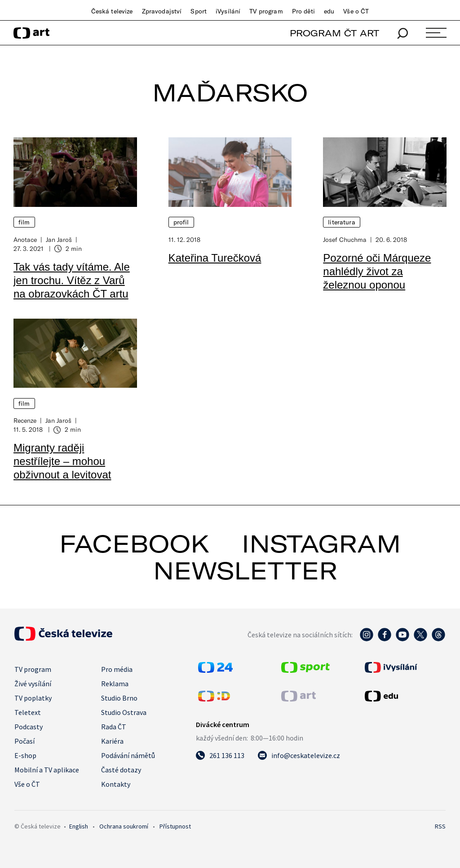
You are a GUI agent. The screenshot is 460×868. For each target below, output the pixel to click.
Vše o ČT (356, 11)
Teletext (28, 712)
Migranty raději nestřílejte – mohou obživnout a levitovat (62, 461)
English (79, 826)
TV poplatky (33, 698)
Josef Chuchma (345, 239)
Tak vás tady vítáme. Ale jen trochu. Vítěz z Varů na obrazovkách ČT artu (72, 280)
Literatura (341, 222)
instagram (321, 544)
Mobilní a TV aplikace (47, 770)
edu (329, 11)
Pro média (117, 669)
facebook (134, 544)
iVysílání (228, 11)
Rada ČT (114, 727)
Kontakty (116, 784)
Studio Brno (119, 698)
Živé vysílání (33, 684)
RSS (440, 826)
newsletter (245, 570)
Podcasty (29, 727)
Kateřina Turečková (215, 258)
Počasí (24, 741)
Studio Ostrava (124, 712)
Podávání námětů (128, 755)
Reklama (115, 684)
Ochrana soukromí (124, 826)
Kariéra (112, 741)
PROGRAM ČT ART (334, 33)
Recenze (25, 420)
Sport (199, 11)
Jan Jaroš (59, 239)
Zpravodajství (162, 11)
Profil (181, 222)
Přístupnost (175, 826)
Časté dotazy (121, 770)
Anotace (25, 239)
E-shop (25, 755)
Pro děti (303, 11)
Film (24, 222)
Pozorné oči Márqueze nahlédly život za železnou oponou (377, 271)
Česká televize (112, 11)
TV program (266, 11)
